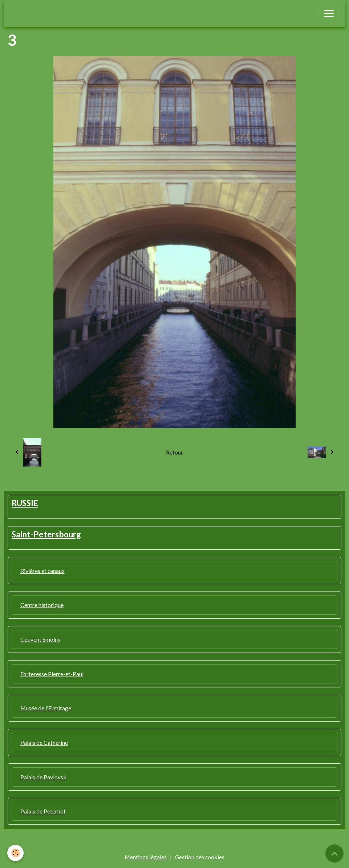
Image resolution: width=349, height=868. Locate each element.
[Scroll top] (334, 853)
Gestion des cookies (200, 857)
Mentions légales (146, 857)
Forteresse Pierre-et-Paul (52, 674)
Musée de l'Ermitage (46, 708)
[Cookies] (15, 853)
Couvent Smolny (40, 639)
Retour (174, 452)
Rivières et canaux (42, 571)
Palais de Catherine (44, 742)
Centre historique (42, 605)
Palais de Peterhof (43, 811)
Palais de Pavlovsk (43, 777)
